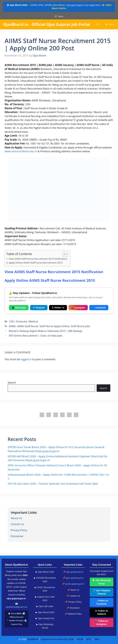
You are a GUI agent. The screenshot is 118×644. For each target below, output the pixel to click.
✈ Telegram (39, 308)
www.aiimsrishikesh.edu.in (21, 151)
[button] (98, 24)
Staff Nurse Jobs (80, 326)
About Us (16, 518)
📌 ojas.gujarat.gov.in (73, 572)
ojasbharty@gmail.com (17, 607)
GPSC (89, 639)
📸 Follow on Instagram (102, 623)
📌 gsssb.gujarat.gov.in (73, 584)
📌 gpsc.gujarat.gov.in (73, 578)
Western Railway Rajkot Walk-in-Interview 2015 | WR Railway (45, 331)
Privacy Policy (19, 530)
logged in (26, 359)
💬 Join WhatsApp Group (101, 582)
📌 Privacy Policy (73, 602)
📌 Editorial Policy (73, 614)
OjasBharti (33, 639)
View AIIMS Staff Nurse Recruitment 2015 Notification (38, 259)
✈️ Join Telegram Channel (101, 592)
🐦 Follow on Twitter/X (102, 612)
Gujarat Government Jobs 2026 (57, 639)
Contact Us (17, 524)
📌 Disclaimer (73, 608)
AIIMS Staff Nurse (28, 326)
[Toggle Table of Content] (64, 254)
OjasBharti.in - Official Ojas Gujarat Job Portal (47, 24)
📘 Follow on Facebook (102, 602)
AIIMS (12, 326)
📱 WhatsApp (19, 308)
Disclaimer (17, 536)
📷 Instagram (78, 308)
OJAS (97, 639)
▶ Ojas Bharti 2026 (45, 572)
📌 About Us (73, 590)
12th (12, 321)
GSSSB (80, 639)
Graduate (21, 321)
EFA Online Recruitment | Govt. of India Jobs (36, 336)
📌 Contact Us (73, 596)
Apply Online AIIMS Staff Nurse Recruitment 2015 (36, 263)
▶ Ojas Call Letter (45, 606)
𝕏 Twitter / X (58, 308)
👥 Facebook (99, 308)
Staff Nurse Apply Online (54, 326)
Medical (33, 321)
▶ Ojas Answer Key (45, 618)
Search (12, 382)
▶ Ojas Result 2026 (45, 612)
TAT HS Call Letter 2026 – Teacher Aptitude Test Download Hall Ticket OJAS (53, 484)
